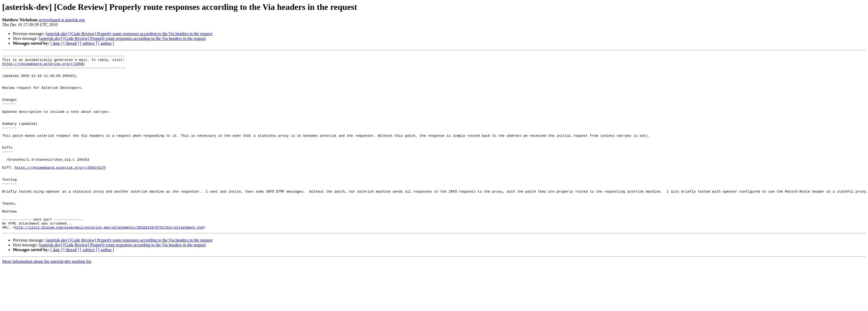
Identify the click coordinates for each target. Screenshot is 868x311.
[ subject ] (89, 43)
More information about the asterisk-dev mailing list (47, 297)
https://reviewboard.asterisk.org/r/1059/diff (60, 190)
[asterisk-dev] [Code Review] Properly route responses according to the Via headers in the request (129, 34)
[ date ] (56, 43)
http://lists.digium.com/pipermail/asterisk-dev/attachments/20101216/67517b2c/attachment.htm (109, 262)
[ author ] (106, 43)
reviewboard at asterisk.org (62, 20)
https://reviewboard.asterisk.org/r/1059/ (44, 66)
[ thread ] (71, 43)
